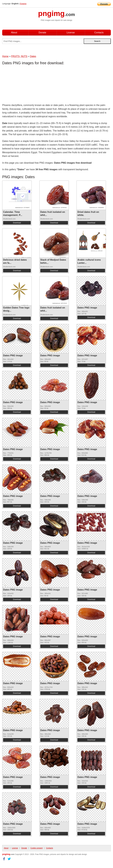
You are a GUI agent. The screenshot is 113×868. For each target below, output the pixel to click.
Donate (42, 33)
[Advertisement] (26, 85)
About (14, 33)
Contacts (99, 33)
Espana (23, 4)
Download (17, 223)
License (71, 33)
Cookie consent (37, 848)
